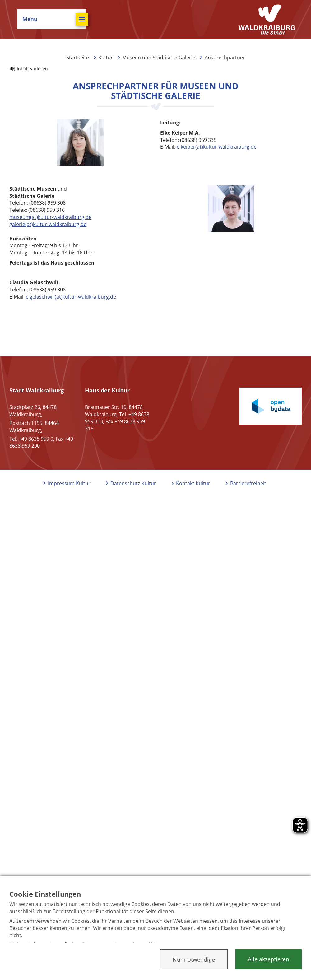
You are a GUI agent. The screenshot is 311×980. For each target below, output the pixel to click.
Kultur (106, 58)
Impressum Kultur (69, 483)
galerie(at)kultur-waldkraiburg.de (48, 224)
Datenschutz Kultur (133, 483)
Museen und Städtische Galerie (159, 58)
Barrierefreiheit (248, 483)
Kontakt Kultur (193, 483)
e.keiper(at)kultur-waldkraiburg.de (217, 147)
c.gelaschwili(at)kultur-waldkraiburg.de (71, 297)
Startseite (78, 58)
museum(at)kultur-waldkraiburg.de (50, 217)
